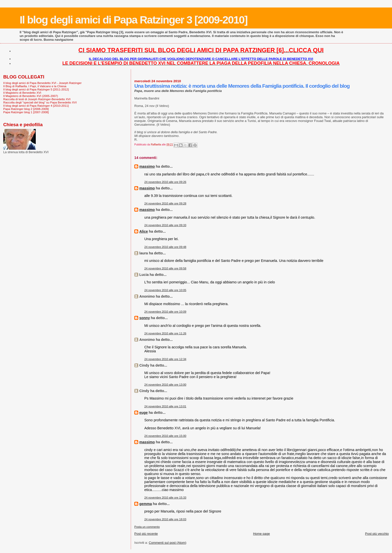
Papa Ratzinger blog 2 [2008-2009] (26, 109)
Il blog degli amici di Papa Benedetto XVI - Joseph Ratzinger (42, 83)
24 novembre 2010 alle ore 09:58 (165, 268)
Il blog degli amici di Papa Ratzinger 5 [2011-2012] (36, 89)
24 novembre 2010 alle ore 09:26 (165, 182)
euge (143, 413)
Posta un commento (147, 527)
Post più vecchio (377, 534)
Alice (143, 231)
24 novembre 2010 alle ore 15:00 (165, 436)
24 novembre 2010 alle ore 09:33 (165, 225)
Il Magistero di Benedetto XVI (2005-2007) (31, 96)
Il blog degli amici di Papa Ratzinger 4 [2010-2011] (36, 106)
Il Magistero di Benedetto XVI (22, 93)
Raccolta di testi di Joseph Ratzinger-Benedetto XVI (37, 99)
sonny (144, 318)
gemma (145, 504)
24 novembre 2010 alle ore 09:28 (165, 203)
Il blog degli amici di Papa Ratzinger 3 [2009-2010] (133, 20)
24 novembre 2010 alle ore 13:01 (165, 406)
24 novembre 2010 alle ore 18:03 (165, 519)
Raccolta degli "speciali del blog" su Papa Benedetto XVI (40, 102)
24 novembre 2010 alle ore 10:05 (165, 290)
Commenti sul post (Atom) (167, 543)
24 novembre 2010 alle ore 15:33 (165, 498)
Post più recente (146, 534)
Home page (261, 534)
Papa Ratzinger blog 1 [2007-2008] (26, 112)
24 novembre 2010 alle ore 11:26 (165, 333)
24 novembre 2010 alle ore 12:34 (165, 359)
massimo (147, 166)
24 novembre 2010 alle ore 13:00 (165, 385)
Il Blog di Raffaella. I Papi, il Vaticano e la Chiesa (35, 86)
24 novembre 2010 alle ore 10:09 (165, 312)
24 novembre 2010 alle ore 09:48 (165, 247)
